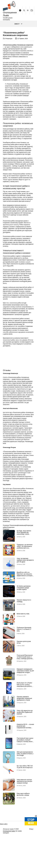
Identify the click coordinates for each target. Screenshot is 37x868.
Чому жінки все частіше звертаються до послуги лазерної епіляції (24, 799)
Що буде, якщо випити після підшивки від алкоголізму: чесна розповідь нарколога (24, 551)
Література (9, 56)
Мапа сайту (4, 842)
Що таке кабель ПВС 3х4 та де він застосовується (25, 784)
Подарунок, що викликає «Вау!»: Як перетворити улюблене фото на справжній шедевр (25, 565)
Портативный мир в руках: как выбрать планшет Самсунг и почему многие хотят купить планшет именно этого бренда (25, 759)
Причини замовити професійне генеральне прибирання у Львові (24, 716)
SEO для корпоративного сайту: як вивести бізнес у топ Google (25, 771)
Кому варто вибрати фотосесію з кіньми (23, 812)
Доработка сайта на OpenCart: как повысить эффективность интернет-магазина (25, 592)
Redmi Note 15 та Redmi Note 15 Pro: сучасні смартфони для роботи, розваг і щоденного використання (24, 704)
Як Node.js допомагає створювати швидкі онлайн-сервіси (24, 605)
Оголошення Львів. (9, 848)
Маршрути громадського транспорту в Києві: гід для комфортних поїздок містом (25, 689)
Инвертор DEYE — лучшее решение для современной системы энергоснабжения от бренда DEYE (25, 745)
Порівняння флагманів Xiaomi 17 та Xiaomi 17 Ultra (24, 647)
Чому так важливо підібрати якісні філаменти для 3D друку (25, 578)
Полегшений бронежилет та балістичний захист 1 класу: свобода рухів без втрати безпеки (25, 675)
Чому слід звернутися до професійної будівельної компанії (25, 730)
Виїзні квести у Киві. (23, 631)
